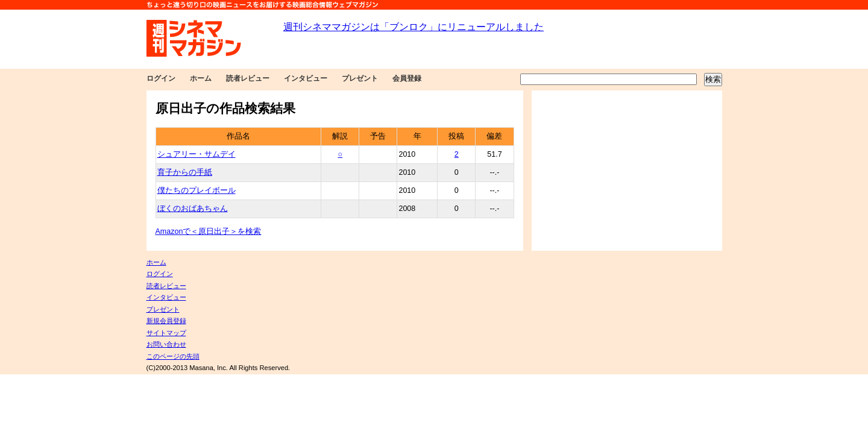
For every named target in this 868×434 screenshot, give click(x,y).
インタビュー (306, 78)
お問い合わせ (166, 344)
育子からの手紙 (185, 172)
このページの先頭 (173, 356)
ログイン (161, 78)
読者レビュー (248, 78)
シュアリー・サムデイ (197, 154)
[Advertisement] (627, 171)
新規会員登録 (166, 321)
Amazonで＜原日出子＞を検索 (209, 231)
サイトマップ (166, 333)
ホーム (201, 78)
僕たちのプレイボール (197, 190)
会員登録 (407, 78)
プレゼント (360, 78)
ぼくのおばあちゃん (193, 209)
